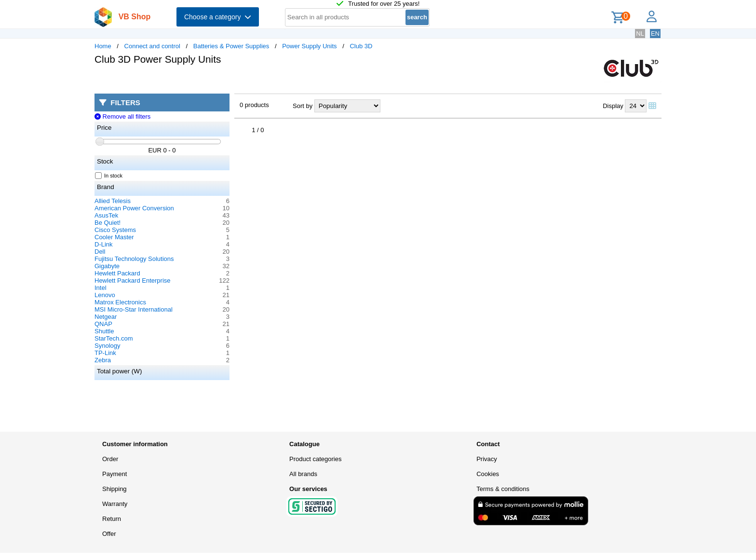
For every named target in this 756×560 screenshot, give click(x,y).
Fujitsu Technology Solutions (134, 259)
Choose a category (218, 17)
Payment (115, 474)
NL (640, 34)
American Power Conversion (134, 208)
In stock (109, 176)
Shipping (115, 489)
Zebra (103, 360)
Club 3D (361, 46)
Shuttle (104, 331)
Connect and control (152, 46)
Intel (101, 288)
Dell (100, 252)
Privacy (487, 459)
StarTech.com (114, 338)
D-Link (104, 244)
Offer (109, 534)
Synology (107, 346)
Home (103, 46)
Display (613, 106)
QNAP (103, 324)
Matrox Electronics (120, 302)
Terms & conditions (503, 489)
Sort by (303, 106)
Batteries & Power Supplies (231, 46)
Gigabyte (107, 266)
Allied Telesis (113, 201)
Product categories (315, 459)
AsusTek (106, 215)
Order (110, 459)
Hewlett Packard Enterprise (133, 280)
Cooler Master (114, 237)
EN (655, 34)
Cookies (488, 474)
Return (112, 519)
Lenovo (105, 295)
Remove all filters (122, 116)
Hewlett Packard (117, 273)
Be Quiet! (108, 223)
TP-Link (105, 353)
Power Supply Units (309, 46)
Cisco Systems (115, 230)
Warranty (115, 504)
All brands (303, 474)
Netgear (106, 317)
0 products (254, 105)
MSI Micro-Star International (134, 309)
